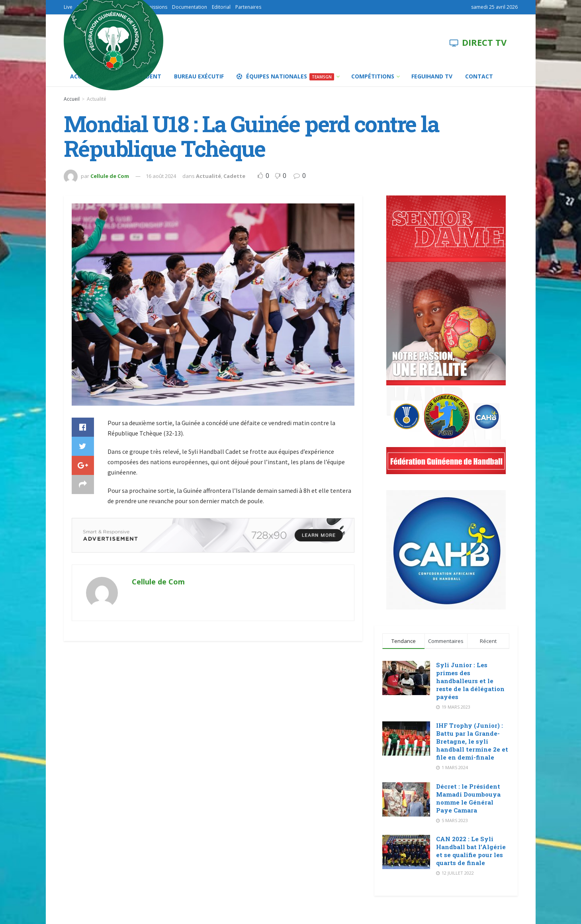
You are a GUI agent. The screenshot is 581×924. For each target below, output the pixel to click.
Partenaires (248, 7)
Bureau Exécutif (199, 76)
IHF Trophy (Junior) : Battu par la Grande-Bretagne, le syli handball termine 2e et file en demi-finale (472, 741)
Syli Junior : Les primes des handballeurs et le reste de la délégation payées (470, 681)
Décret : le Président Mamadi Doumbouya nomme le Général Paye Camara (468, 798)
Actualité (97, 99)
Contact (479, 76)
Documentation (190, 7)
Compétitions (373, 76)
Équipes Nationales (285, 76)
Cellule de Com (110, 176)
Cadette (234, 176)
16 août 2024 (161, 176)
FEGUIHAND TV (432, 76)
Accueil (72, 99)
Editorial (221, 7)
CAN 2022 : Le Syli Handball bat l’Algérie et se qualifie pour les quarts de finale (471, 851)
